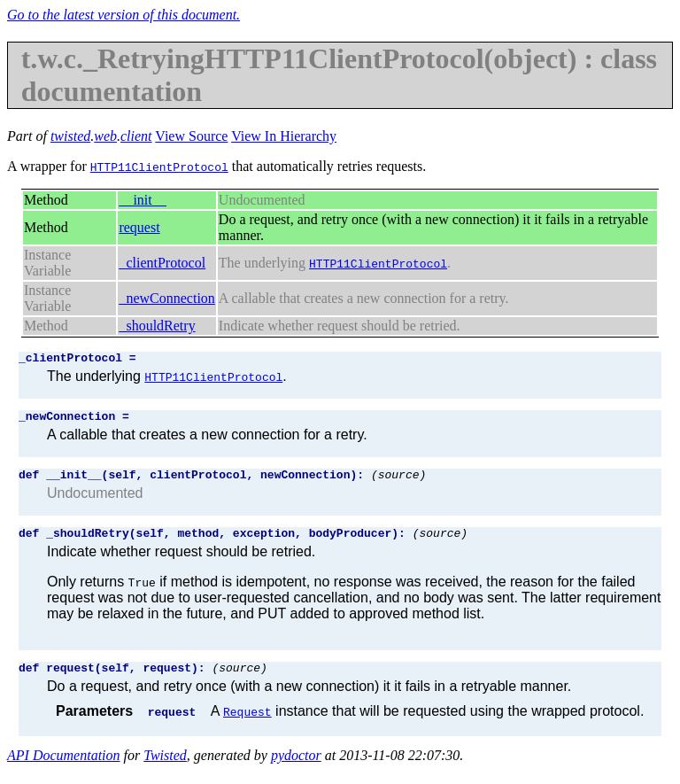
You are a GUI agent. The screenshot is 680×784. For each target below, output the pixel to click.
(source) (398, 482)
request (139, 227)
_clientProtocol (162, 263)
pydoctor (296, 768)
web (105, 136)
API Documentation (64, 768)
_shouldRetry (157, 326)
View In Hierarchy (284, 136)
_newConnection (166, 298)
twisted (70, 136)
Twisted (165, 768)
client (136, 136)
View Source (191, 136)
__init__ (142, 200)
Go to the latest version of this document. (124, 15)
